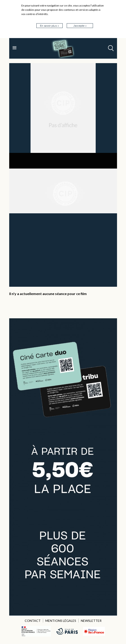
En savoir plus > (50, 26)
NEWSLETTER (91, 621)
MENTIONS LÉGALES (61, 621)
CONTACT (33, 621)
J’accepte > (80, 26)
